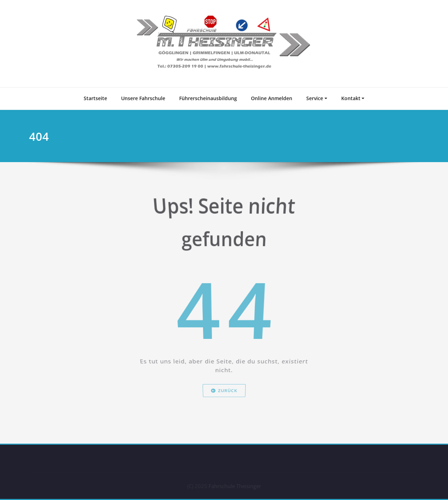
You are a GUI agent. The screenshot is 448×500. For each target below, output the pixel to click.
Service (315, 98)
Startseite (95, 98)
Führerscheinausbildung (208, 98)
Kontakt (351, 98)
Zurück (224, 408)
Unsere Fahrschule (143, 98)
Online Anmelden (272, 98)
